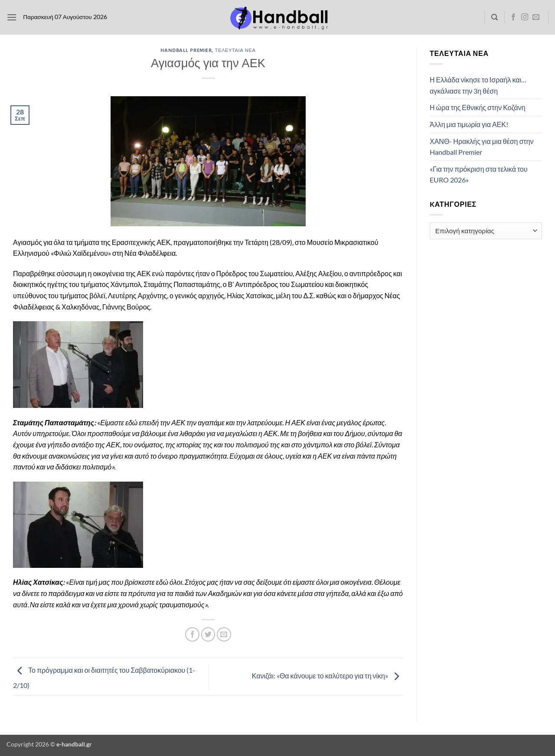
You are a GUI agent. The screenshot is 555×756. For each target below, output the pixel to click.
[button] (12, 17)
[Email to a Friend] (224, 634)
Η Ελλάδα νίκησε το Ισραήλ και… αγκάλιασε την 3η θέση (478, 85)
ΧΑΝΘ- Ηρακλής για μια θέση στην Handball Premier (482, 147)
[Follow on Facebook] (513, 17)
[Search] (495, 17)
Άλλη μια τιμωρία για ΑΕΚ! (469, 124)
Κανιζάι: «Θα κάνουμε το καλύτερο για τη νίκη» (328, 676)
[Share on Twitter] (208, 634)
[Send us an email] (536, 17)
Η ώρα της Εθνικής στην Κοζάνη (478, 107)
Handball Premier (186, 50)
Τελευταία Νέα (235, 50)
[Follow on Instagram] (525, 17)
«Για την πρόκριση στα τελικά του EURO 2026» (479, 174)
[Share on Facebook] (192, 634)
